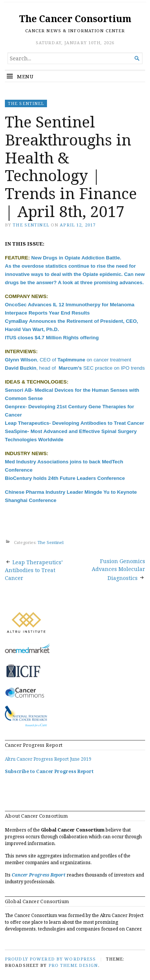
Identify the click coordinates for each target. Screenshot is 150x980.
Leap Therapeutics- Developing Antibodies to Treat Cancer (75, 423)
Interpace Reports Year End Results (47, 313)
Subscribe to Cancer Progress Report (49, 771)
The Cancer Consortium (75, 19)
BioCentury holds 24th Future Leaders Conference (65, 478)
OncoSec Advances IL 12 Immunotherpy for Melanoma (70, 305)
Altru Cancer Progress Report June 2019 (48, 759)
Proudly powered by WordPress (50, 959)
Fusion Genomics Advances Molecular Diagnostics (118, 569)
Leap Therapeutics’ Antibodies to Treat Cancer (34, 570)
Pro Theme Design (73, 965)
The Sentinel (26, 103)
